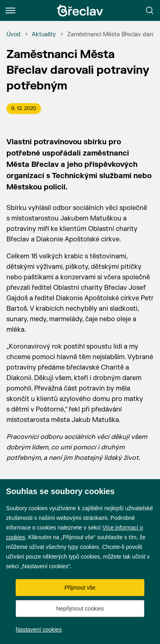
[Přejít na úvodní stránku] (80, 10)
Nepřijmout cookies (80, 609)
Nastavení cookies (39, 629)
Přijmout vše (80, 588)
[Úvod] (13, 35)
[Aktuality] (44, 35)
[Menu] (10, 10)
